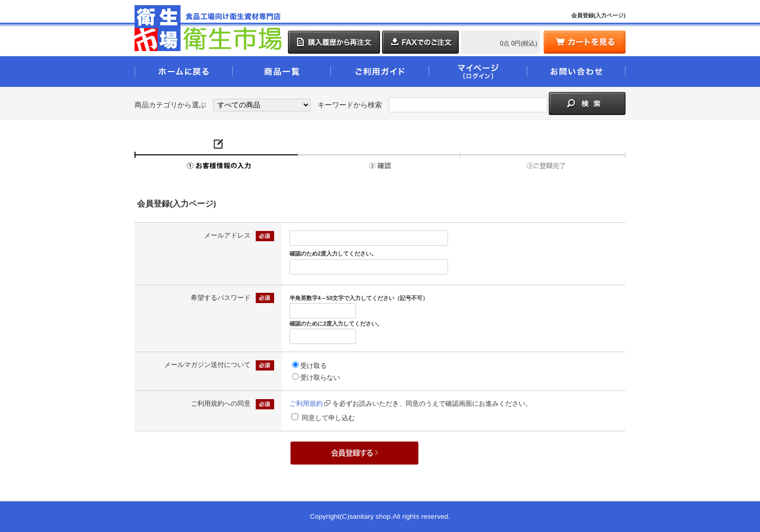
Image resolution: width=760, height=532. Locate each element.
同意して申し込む (328, 418)
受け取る (314, 366)
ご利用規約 (310, 403)
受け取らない (320, 377)
